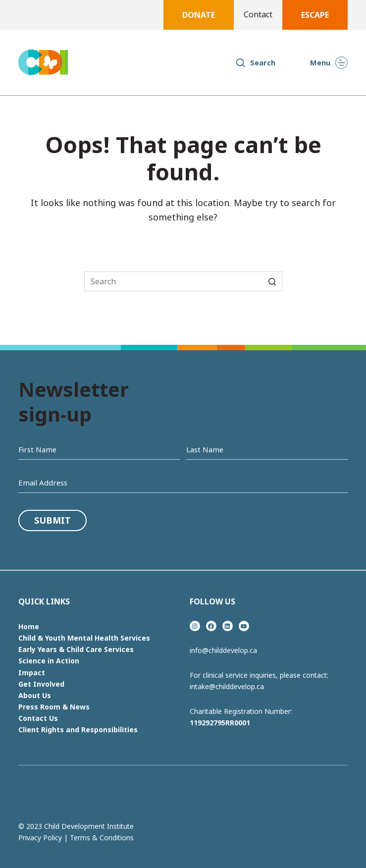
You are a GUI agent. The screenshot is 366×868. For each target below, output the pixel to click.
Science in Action (49, 661)
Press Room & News (54, 707)
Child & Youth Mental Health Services (84, 638)
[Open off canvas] (329, 63)
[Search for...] (183, 281)
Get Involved (41, 684)
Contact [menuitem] (258, 15)
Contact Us (38, 718)
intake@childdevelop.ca (227, 686)
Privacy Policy (40, 838)
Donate (199, 15)
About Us (35, 695)
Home (29, 626)
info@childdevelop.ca (223, 650)
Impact (32, 673)
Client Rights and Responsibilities (78, 730)
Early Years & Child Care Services (76, 649)
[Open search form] (256, 62)
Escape (315, 15)
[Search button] (272, 281)
